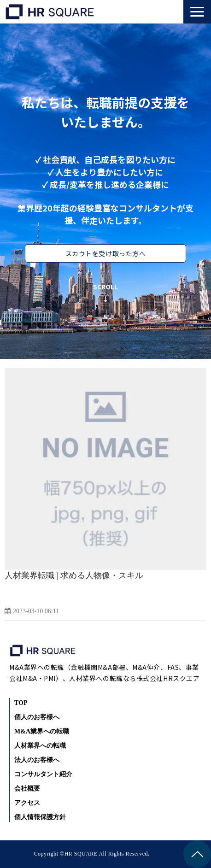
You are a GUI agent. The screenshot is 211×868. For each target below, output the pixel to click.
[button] (197, 12)
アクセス (27, 803)
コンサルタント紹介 (43, 774)
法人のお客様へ (37, 760)
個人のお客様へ (37, 717)
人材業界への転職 (40, 746)
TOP (21, 703)
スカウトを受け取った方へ (106, 253)
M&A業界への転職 (42, 731)
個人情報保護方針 (40, 817)
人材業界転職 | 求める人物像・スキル (74, 575)
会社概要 (27, 789)
